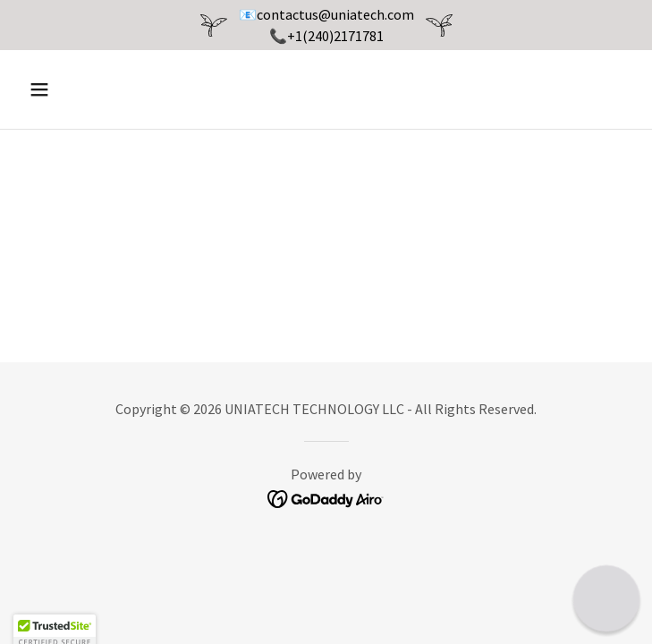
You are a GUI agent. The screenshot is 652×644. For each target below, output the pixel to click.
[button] (91, 89)
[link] (326, 497)
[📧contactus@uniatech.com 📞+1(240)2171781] (326, 25)
